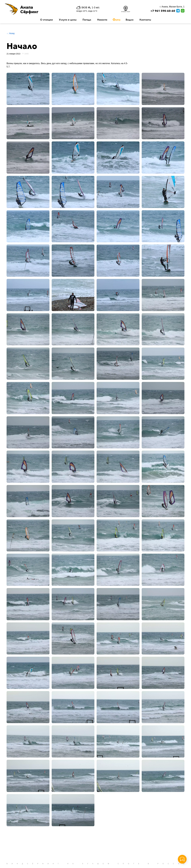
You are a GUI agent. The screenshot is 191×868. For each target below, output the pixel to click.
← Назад (11, 33)
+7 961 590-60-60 (163, 11)
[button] (35, 9)
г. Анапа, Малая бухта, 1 (172, 7)
